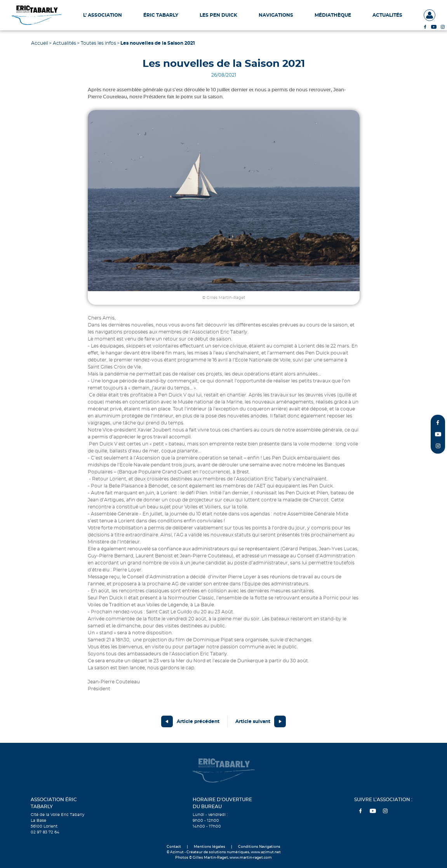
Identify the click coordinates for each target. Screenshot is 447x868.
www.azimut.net (266, 852)
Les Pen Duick (218, 15)
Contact (174, 847)
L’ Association (103, 15)
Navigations (276, 15)
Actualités (387, 15)
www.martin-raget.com (251, 858)
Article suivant (253, 721)
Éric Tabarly (161, 15)
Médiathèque (333, 15)
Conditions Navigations (259, 847)
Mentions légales (210, 847)
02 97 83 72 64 (45, 832)
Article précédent (198, 721)
